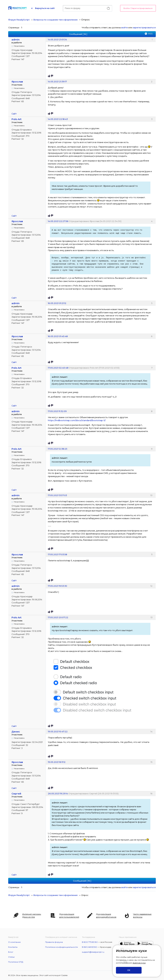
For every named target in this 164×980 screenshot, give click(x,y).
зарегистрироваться (144, 27)
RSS (150, 34)
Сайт (14, 114)
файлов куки (139, 963)
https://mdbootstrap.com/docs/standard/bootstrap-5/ (77, 420)
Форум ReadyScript (19, 20)
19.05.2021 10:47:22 (58, 731)
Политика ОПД (16, 962)
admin (16, 40)
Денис (16, 732)
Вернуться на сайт (45, 8)
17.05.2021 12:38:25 (58, 449)
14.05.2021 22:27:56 (58, 221)
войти (125, 27)
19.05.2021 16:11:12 (57, 762)
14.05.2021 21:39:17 (57, 82)
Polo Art (16, 119)
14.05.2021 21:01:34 (57, 39)
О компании (14, 942)
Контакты (13, 947)
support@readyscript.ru (93, 952)
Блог (11, 952)
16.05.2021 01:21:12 (57, 303)
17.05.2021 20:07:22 (58, 617)
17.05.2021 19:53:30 (57, 586)
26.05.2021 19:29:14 (58, 793)
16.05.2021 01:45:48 (58, 336)
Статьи (11, 957)
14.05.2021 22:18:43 (58, 119)
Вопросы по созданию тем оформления (55, 20)
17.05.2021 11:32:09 (57, 411)
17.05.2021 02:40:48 (58, 368)
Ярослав (17, 82)
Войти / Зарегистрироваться (138, 8)
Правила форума (54, 942)
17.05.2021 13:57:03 (57, 495)
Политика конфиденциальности (61, 947)
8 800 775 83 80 (90, 942)
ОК (129, 970)
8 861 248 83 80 (90, 947)
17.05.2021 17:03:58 (57, 554)
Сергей (16, 794)
